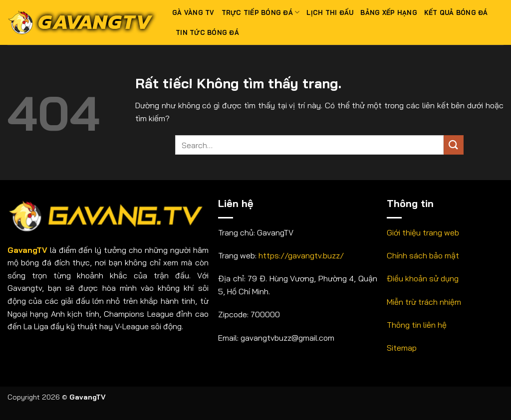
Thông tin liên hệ (417, 325)
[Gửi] (454, 145)
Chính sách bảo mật (423, 255)
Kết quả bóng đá (456, 12)
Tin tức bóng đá (207, 32)
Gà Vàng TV (193, 12)
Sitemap (402, 348)
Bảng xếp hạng (388, 12)
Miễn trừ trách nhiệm (424, 302)
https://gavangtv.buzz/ (301, 255)
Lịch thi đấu (330, 12)
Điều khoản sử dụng (423, 278)
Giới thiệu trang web (423, 232)
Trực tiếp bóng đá (261, 12)
